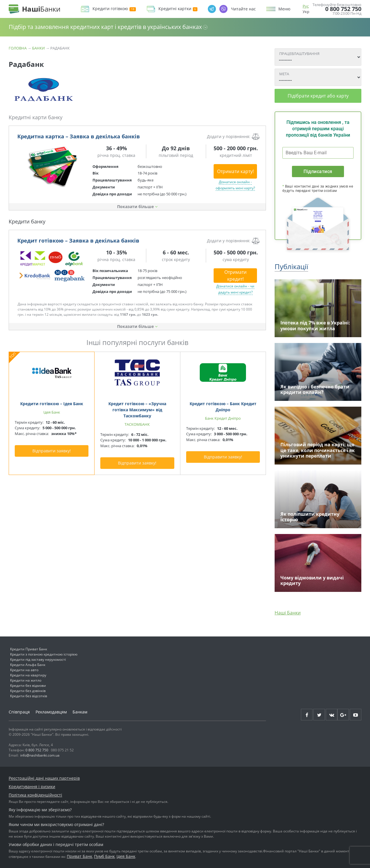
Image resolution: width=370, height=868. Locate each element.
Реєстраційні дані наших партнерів (44, 778)
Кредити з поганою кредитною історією (44, 654)
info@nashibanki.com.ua (40, 755)
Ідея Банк (126, 856)
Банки (38, 48)
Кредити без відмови (28, 686)
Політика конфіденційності (35, 795)
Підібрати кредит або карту (318, 96)
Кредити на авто (24, 670)
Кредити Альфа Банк (28, 665)
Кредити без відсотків (29, 696)
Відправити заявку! (52, 451)
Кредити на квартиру (28, 675)
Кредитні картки (178, 9)
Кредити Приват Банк (29, 649)
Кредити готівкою (114, 9)
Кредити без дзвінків (28, 691)
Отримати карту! (235, 171)
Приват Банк (79, 856)
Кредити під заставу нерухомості (38, 659)
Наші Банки (288, 613)
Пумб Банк (104, 856)
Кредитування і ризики (32, 787)
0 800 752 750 (343, 9)
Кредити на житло (26, 680)
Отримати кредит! (235, 276)
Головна (18, 48)
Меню (284, 9)
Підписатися (318, 171)
